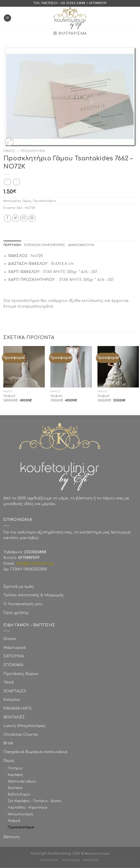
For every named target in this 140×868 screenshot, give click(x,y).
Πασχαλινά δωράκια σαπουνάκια (35, 752)
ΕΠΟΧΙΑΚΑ (14, 665)
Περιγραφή (12, 245)
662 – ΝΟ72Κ (26, 208)
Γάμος (9, 151)
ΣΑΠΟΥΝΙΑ (15, 656)
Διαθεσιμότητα (81, 245)
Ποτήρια (15, 768)
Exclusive (12, 700)
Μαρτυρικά (15, 648)
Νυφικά (14, 821)
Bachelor (15, 788)
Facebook (50, 860)
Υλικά (9, 682)
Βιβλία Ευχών (19, 794)
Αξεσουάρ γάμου (22, 781)
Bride (8, 743)
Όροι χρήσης (16, 613)
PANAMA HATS (17, 709)
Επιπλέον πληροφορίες (45, 245)
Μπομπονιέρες (20, 814)
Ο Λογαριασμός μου (23, 604)
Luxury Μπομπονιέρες (24, 726)
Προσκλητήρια (33, 151)
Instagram (71, 860)
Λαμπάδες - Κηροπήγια (27, 807)
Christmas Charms (21, 735)
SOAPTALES (15, 691)
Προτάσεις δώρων (21, 674)
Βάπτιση (11, 837)
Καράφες (15, 775)
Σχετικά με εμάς (19, 587)
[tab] (12, 245)
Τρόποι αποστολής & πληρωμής (34, 595)
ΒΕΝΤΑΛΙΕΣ (14, 717)
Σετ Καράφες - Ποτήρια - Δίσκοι (35, 801)
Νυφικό (9, 396)
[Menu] (7, 18)
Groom (10, 639)
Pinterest (91, 860)
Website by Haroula (97, 854)
